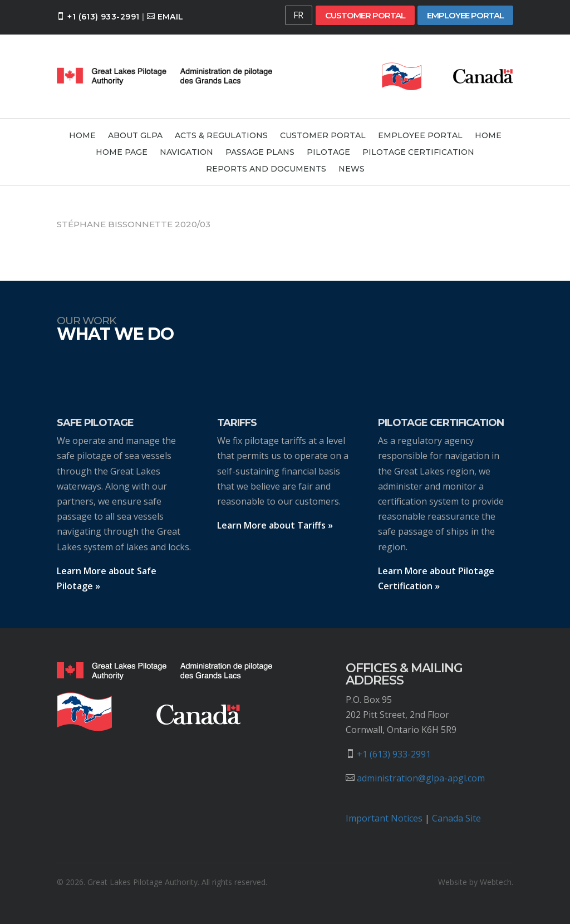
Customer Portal (365, 15)
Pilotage (328, 153)
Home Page (122, 153)
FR (298, 15)
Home (82, 136)
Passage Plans (260, 153)
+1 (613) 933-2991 (103, 17)
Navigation (186, 153)
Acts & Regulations (221, 136)
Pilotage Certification (418, 153)
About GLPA (135, 136)
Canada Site (456, 818)
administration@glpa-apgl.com (421, 778)
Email (171, 17)
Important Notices (384, 818)
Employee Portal (465, 15)
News (352, 169)
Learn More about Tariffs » (275, 525)
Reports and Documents (266, 169)
